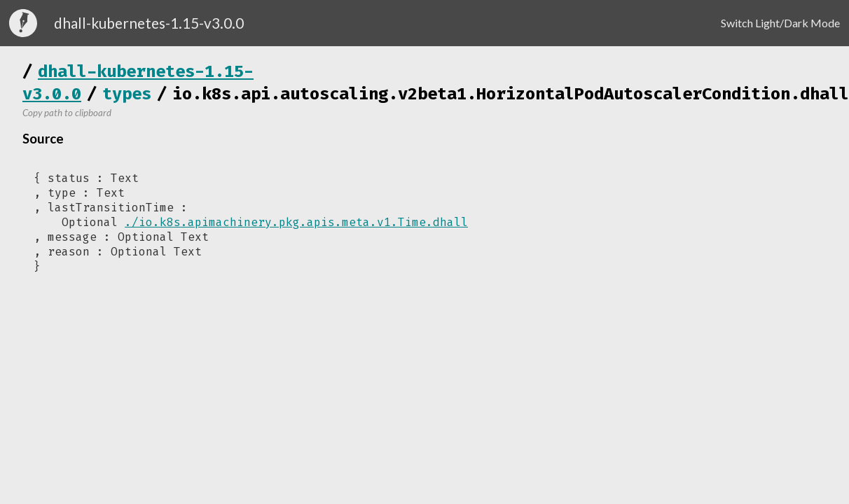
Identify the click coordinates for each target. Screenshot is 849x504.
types (127, 94)
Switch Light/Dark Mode (780, 23)
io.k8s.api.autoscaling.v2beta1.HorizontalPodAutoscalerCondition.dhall (511, 94)
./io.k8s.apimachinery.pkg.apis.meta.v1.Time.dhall (296, 222)
